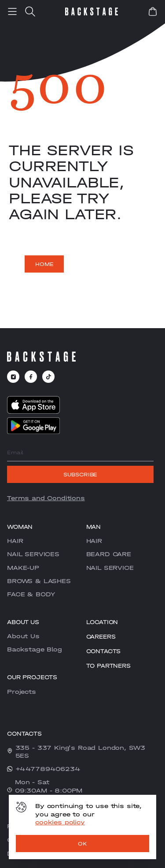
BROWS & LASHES (39, 581)
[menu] (12, 11)
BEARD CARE (109, 554)
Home (44, 264)
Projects (22, 692)
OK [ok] (82, 844)
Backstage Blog (35, 649)
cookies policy (60, 822)
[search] (30, 11)
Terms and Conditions (46, 498)
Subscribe (81, 475)
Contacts (104, 651)
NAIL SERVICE (110, 568)
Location (102, 622)
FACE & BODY (31, 594)
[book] (153, 11)
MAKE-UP (23, 568)
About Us (23, 636)
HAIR (15, 541)
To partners (108, 666)
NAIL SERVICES (33, 554)
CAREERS (101, 637)
